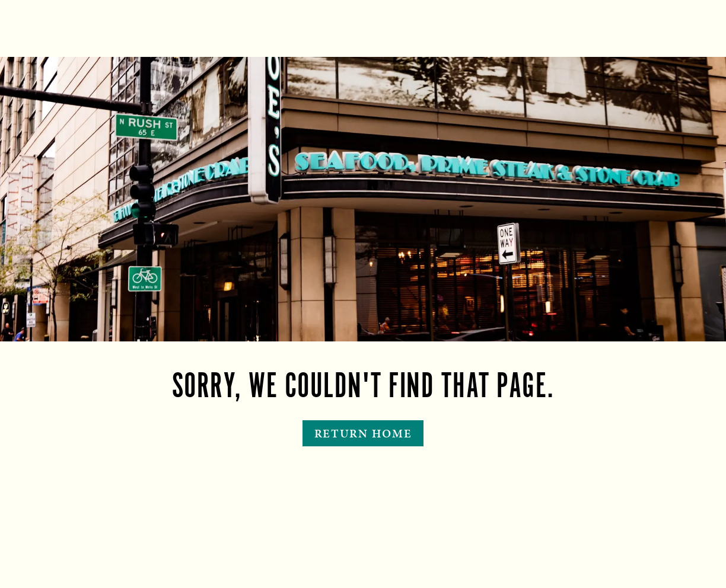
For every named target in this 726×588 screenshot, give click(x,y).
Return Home (363, 433)
